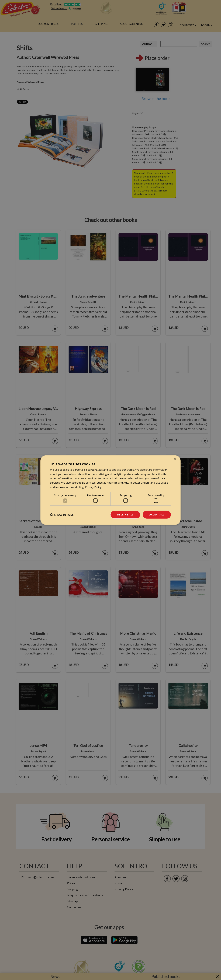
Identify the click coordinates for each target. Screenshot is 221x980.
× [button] (175, 459)
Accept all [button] (157, 515)
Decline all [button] (125, 515)
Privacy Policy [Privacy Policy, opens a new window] (93, 487)
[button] (62, 515)
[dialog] (110, 490)
